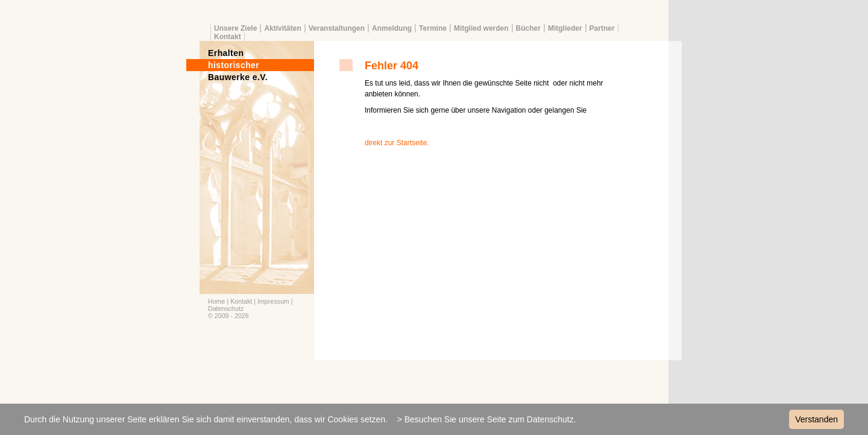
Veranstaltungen (337, 28)
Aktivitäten (282, 28)
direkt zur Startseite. (397, 143)
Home (216, 301)
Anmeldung (392, 28)
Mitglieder (565, 28)
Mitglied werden (481, 28)
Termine (433, 28)
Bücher (528, 28)
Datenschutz (226, 308)
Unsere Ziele (235, 28)
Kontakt (228, 37)
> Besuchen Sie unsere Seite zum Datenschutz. (487, 419)
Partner (602, 28)
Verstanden (816, 419)
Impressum (273, 301)
